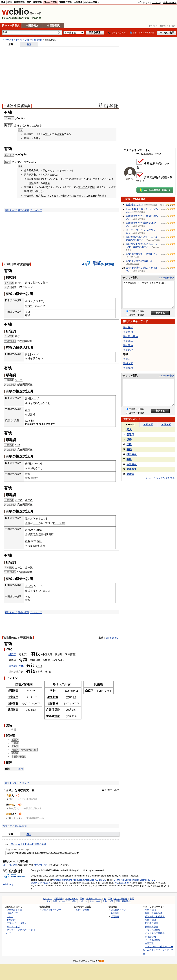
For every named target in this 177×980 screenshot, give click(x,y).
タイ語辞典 (151, 937)
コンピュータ (71, 899)
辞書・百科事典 (123, 901)
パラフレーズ (25, 287)
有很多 (29, 546)
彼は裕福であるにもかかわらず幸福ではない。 (142, 238)
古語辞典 (78, 2)
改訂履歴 (124, 883)
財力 (28, 468)
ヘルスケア (65, 901)
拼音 (56, 697)
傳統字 (12, 660)
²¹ (27, 703)
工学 (110, 899)
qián (33, 691)
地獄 (31, 183)
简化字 (22, 654)
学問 (132, 899)
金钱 (28, 534)
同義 (25, 385)
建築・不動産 (121, 899)
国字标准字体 (16, 666)
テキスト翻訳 (130, 278)
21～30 (166, 424)
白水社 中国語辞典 (17, 106)
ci (32, 710)
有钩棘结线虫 (130, 336)
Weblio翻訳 (150, 920)
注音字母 (132, 464)
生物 (92, 901)
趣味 (74, 901)
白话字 (89, 691)
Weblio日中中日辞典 (41, 883)
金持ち (18, 125)
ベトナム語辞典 (153, 940)
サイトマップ (13, 927)
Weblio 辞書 (8, 40)
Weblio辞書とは (14, 910)
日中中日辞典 (50, 2)
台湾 (40, 666)
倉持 (28, 283)
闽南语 (99, 684)
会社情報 (115, 913)
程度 (63, 523)
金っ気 (29, 567)
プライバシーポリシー (18, 923)
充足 (33, 534)
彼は (48, 134)
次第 (48, 183)
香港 (11, 672)
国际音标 (13, 703)
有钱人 (127, 359)
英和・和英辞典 (34, 2)
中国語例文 (32, 26)
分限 (17, 445)
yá (68, 697)
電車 (82, 899)
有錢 (23, 660)
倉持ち (19, 283)
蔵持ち (36, 283)
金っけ (19, 567)
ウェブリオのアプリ (51, 910)
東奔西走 (132, 469)
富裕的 (45, 534)
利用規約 (11, 920)
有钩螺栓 (128, 350)
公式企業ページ (118, 910)
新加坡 (59, 654)
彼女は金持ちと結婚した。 (141, 261)
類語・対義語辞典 (16, 2)
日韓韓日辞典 (65, 2)
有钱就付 (128, 368)
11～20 (148, 424)
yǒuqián (20, 118)
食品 (98, 901)
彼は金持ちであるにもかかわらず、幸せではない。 (142, 245)
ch (74, 697)
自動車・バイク (94, 899)
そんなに (52, 170)
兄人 (129, 429)
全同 (22, 341)
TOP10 (130, 425)
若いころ (83, 187)
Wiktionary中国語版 (18, 638)
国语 (18, 684)
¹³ (68, 703)
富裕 (28, 399)
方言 (111, 901)
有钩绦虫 (128, 345)
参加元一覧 (41, 865)
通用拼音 (13, 710)
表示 (21, 769)
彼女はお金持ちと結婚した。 (142, 254)
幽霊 (76, 179)
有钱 (36, 654)
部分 (20, 385)
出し (81, 196)
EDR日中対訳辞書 (16, 264)
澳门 (47, 672)
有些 (129, 449)
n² (74, 703)
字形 (21, 672)
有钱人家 (128, 363)
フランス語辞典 (153, 930)
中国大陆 (47, 654)
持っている (68, 170)
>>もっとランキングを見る (160, 478)
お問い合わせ (83, 910)
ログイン (156, 3)
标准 (16, 672)
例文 (29, 44)
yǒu (28, 691)
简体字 (130, 474)
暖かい (57, 523)
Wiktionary (112, 638)
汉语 (129, 440)
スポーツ (83, 901)
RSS (102, 961)
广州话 (66, 684)
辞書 (3, 2)
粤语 (56, 684)
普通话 (28, 684)
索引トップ (11, 210)
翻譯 (7, 769)
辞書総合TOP (170, 3)
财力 (36, 478)
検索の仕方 (12, 913)
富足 (39, 541)
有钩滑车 (128, 341)
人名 (105, 901)
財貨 (28, 358)
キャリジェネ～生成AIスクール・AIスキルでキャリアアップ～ (158, 950)
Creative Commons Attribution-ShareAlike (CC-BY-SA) (80, 880)
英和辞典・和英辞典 (155, 916)
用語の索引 (23, 210)
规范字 (12, 654)
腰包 (38, 546)
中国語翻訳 (53, 26)
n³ (37, 703)
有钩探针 (128, 327)
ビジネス (47, 899)
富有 (33, 530)
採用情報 (115, 916)
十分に (36, 523)
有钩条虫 (128, 332)
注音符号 (13, 697)
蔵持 (45, 283)
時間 (92, 187)
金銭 (28, 523)
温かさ (19, 500)
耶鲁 (50, 697)
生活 (55, 901)
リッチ (19, 380)
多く (35, 358)
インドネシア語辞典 (155, 933)
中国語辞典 (37, 40)
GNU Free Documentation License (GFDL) (135, 880)
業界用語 (58, 899)
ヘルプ (10, 916)
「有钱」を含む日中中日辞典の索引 (27, 844)
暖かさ (29, 500)
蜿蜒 (129, 459)
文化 (48, 901)
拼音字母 (132, 454)
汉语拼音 (13, 691)
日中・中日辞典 (11, 26)
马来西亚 (70, 654)
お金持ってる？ (134, 204)
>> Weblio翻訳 (167, 278)
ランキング (36, 210)
